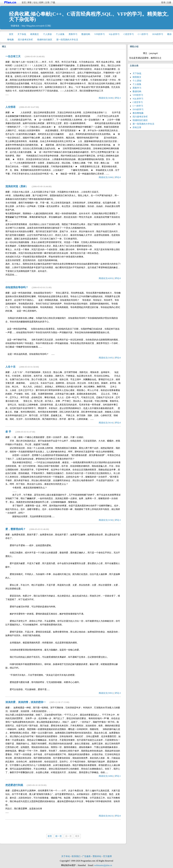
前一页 (59, 836)
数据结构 (86, 34)
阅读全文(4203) (106, 278)
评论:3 (118, 98)
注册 (169, 3)
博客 (30, 3)
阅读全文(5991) (106, 693)
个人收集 (60, 34)
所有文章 (137, 127)
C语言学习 (129, 34)
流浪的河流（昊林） (17, 186)
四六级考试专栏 (25, 40)
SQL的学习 (114, 34)
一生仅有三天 (13, 56)
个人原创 (47, 34)
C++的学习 (143, 34)
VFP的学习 (99, 34)
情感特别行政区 (45, 40)
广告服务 (86, 856)
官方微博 (107, 856)
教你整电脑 (138, 113)
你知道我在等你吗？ (17, 287)
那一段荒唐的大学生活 (67, 40)
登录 (163, 3)
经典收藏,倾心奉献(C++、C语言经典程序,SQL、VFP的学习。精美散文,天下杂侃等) (89, 17)
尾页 (77, 836)
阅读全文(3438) (106, 98)
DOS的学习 (158, 34)
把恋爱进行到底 (14, 785)
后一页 (68, 836)
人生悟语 (10, 107)
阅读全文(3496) (106, 776)
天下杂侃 (22, 34)
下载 (53, 3)
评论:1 (118, 776)
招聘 (41, 3)
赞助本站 (97, 856)
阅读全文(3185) (106, 358)
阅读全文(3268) (106, 177)
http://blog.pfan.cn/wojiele (33, 26)
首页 (24, 3)
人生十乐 (10, 367)
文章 (47, 3)
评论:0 (118, 177)
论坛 (36, 3)
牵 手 (9, 432)
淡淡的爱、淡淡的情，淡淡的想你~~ (26, 702)
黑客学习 (73, 34)
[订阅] (48, 26)
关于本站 (66, 856)
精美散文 (35, 34)
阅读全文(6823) (106, 816)
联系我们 (76, 856)
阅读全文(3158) (106, 520)
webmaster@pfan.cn (103, 865)
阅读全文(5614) (106, 423)
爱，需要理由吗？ (15, 529)
